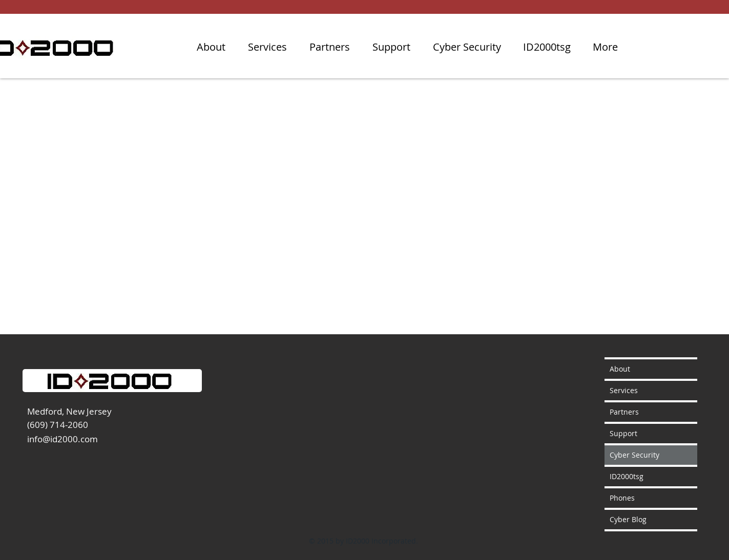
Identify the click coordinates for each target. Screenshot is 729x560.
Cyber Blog (628, 519)
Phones (622, 498)
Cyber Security (634, 455)
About (620, 369)
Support (623, 433)
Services (624, 390)
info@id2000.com (63, 439)
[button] (467, 47)
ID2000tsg (627, 476)
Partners (624, 412)
